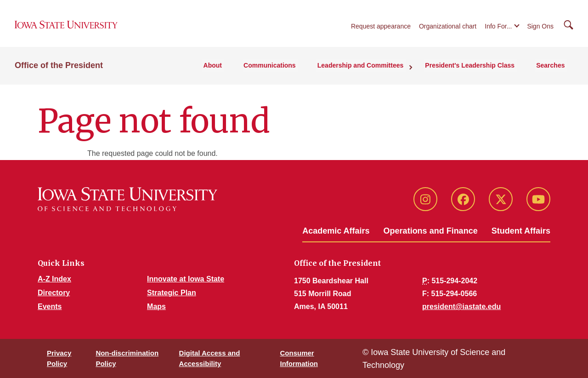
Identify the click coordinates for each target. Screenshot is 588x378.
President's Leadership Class (475, 69)
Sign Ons (540, 29)
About (227, 69)
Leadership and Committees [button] (369, 69)
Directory (54, 293)
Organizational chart (448, 29)
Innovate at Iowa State (186, 279)
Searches (553, 69)
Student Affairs (521, 231)
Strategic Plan (172, 293)
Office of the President (59, 69)
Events (50, 306)
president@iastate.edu (461, 306)
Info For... (498, 29)
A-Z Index (54, 279)
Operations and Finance (431, 231)
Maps (156, 306)
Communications (282, 69)
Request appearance (381, 29)
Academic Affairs (336, 231)
